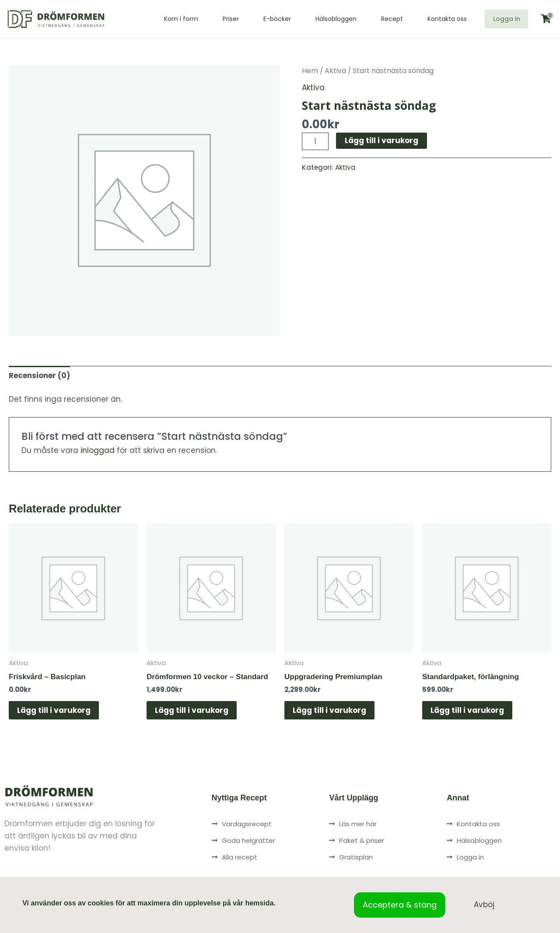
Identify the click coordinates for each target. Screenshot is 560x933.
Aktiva (335, 71)
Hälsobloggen (330, 19)
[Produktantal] (315, 141)
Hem (310, 71)
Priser (225, 19)
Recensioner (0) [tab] (39, 375)
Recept (386, 19)
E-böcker (271, 19)
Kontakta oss (441, 19)
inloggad (98, 450)
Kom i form (175, 19)
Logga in (503, 19)
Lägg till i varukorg (381, 140)
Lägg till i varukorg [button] (54, 710)
